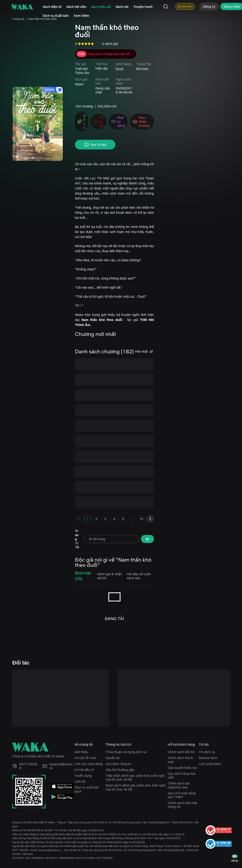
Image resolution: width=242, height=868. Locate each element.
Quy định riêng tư (118, 764)
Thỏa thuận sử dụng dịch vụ (126, 752)
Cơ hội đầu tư (84, 770)
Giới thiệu (81, 752)
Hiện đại (102, 68)
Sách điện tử (52, 7)
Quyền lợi (112, 758)
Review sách (208, 758)
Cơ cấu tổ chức (85, 758)
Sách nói (122, 7)
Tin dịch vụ (207, 752)
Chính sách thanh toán (180, 760)
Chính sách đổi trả (181, 752)
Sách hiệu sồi (101, 7)
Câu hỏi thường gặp (120, 770)
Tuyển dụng (83, 776)
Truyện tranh (143, 7)
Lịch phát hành (210, 764)
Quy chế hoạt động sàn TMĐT (182, 795)
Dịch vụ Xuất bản (56, 16)
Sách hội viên (76, 7)
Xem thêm (81, 16)
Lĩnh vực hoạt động (88, 764)
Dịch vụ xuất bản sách (87, 789)
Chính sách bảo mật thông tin (182, 805)
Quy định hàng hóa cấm (182, 775)
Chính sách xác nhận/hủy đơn (179, 785)
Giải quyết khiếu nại (182, 768)
